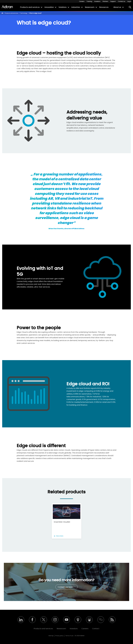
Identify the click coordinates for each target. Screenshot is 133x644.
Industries (76, 7)
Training (89, 1)
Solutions (63, 7)
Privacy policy (59, 636)
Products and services (30, 7)
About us (117, 7)
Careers (82, 1)
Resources (104, 7)
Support (113, 1)
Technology (24, 13)
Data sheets (59, 536)
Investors (97, 1)
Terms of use (69, 636)
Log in (129, 1)
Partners (105, 1)
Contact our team (66, 587)
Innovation (49, 7)
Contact (96, 629)
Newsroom (90, 7)
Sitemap (51, 636)
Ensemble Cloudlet (62, 522)
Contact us (122, 1)
